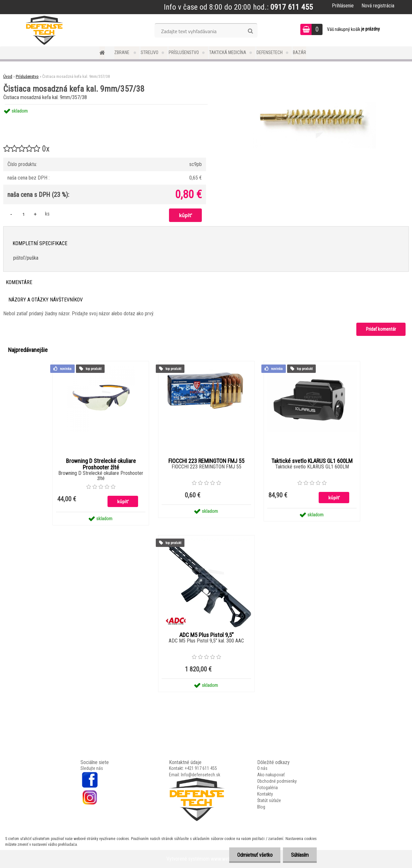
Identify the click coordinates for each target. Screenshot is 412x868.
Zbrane (122, 52)
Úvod (8, 76)
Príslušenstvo (184, 52)
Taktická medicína (228, 52)
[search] (250, 31)
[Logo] (44, 30)
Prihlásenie (343, 6)
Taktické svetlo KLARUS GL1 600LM (312, 461)
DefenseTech (270, 52)
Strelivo (150, 52)
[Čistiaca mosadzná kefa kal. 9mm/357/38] (314, 104)
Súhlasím (300, 855)
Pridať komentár (381, 329)
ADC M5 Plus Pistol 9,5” (206, 635)
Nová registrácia (378, 6)
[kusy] (23, 214)
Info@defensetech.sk (201, 775)
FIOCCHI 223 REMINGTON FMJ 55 (206, 461)
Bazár (300, 52)
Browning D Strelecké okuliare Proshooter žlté (101, 464)
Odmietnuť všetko (255, 855)
